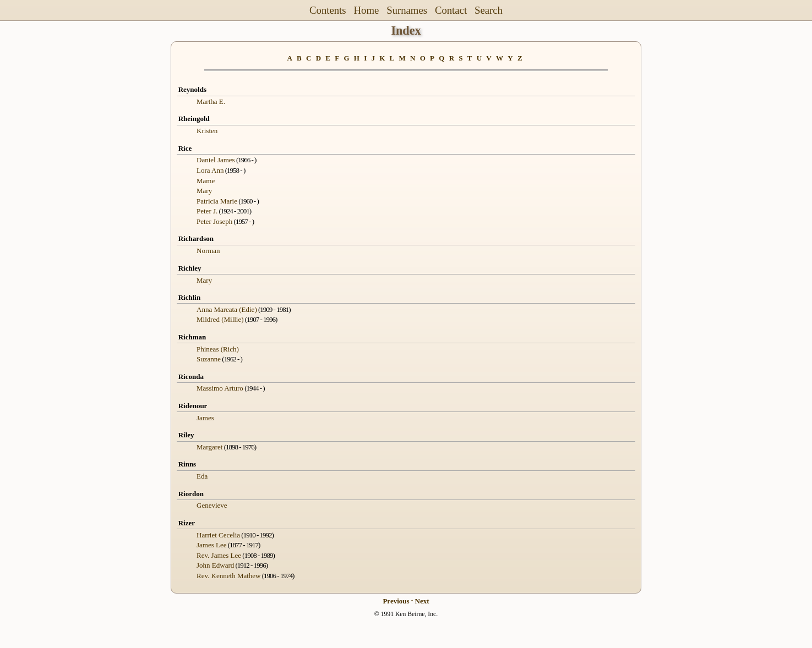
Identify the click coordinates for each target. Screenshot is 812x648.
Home (367, 10)
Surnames (407, 10)
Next (422, 601)
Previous (396, 601)
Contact (451, 10)
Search (489, 10)
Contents (328, 10)
